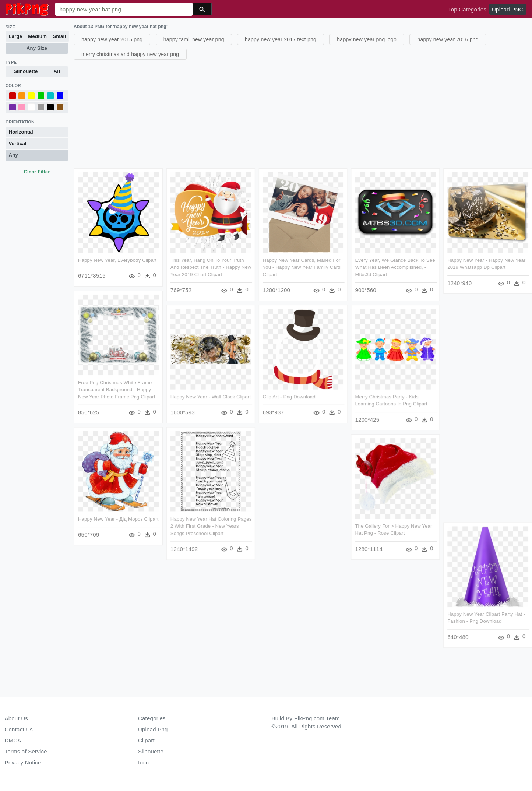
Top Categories (467, 9)
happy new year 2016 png (448, 39)
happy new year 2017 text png (281, 39)
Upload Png (153, 729)
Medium (37, 36)
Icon (143, 762)
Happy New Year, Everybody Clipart (117, 260)
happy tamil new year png (194, 39)
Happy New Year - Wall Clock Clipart (211, 396)
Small (59, 36)
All (57, 71)
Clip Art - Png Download (289, 396)
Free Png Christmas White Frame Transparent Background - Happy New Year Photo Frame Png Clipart (117, 389)
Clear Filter (37, 172)
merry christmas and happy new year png (130, 54)
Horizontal (21, 132)
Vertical (18, 143)
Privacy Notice (23, 762)
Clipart (146, 740)
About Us (17, 718)
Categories (152, 718)
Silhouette (26, 71)
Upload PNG (508, 9)
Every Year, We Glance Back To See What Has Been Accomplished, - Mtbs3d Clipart (395, 267)
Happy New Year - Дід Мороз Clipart (118, 519)
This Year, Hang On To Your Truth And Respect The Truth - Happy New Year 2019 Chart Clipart (211, 267)
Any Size (37, 48)
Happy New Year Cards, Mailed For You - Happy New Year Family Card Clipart (301, 267)
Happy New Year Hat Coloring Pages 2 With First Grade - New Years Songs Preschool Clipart (211, 526)
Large (16, 36)
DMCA (13, 740)
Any (13, 155)
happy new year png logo (367, 39)
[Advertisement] (295, 113)
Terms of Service (26, 751)
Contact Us (19, 729)
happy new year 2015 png (112, 39)
